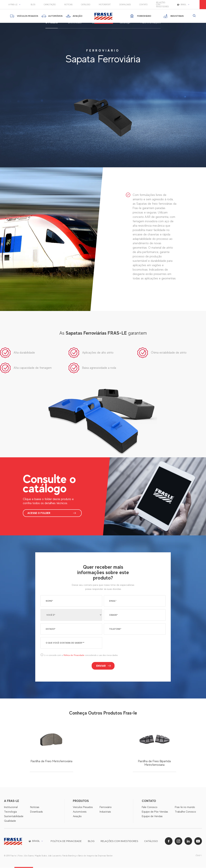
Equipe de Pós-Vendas (155, 812)
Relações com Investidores (162, 5)
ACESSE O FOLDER (39, 513)
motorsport (105, 5)
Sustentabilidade (14, 816)
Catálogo (86, 5)
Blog (33, 5)
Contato (143, 5)
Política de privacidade (66, 841)
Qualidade (10, 821)
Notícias (68, 5)
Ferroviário (106, 807)
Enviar (101, 666)
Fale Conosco (150, 807)
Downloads (125, 5)
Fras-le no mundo (185, 807)
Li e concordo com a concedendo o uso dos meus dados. (81, 655)
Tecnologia (10, 812)
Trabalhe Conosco (185, 812)
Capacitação (50, 5)
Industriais (105, 812)
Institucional (11, 807)
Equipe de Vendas (152, 816)
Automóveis (80, 812)
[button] (15, 5)
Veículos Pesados (83, 807)
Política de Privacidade (74, 655)
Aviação (77, 816)
